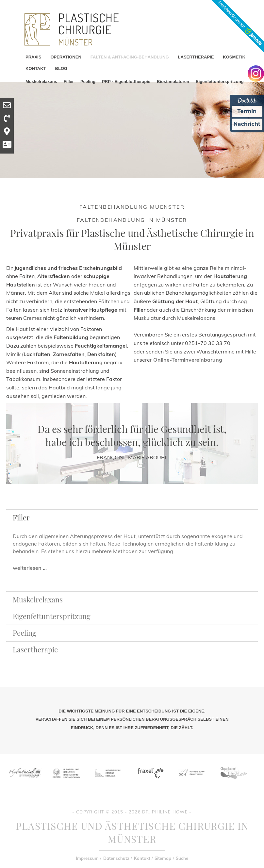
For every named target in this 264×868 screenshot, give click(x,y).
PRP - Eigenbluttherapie (126, 82)
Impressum (87, 858)
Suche (182, 858)
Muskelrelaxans (41, 82)
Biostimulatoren (173, 82)
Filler (69, 82)
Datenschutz (116, 858)
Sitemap (163, 858)
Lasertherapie (35, 649)
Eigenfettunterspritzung (220, 82)
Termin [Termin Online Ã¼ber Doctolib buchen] (247, 111)
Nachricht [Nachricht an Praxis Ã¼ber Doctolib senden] (247, 124)
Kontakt (142, 858)
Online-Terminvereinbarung (188, 360)
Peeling (88, 82)
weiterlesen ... (30, 568)
